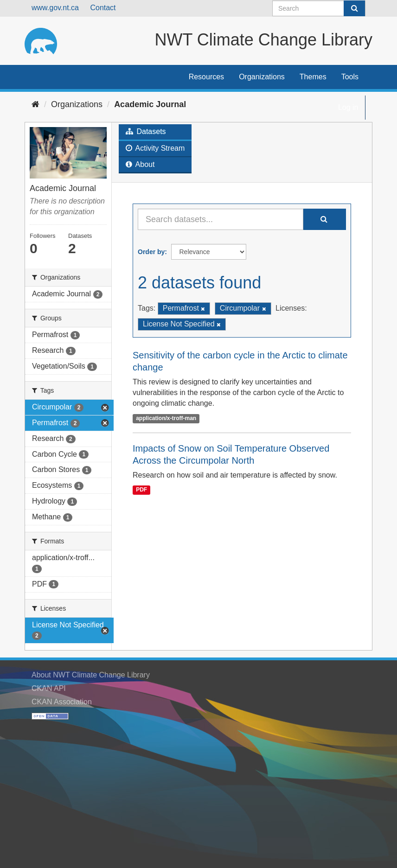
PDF (141, 490)
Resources (206, 77)
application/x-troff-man (166, 418)
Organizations (262, 77)
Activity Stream (155, 148)
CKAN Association (62, 702)
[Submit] (354, 8)
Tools (350, 77)
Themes (313, 77)
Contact (103, 8)
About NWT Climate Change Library (91, 675)
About (140, 164)
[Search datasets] (319, 8)
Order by (151, 252)
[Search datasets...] (221, 219)
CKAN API (49, 688)
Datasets (146, 131)
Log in (348, 107)
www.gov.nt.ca (55, 8)
